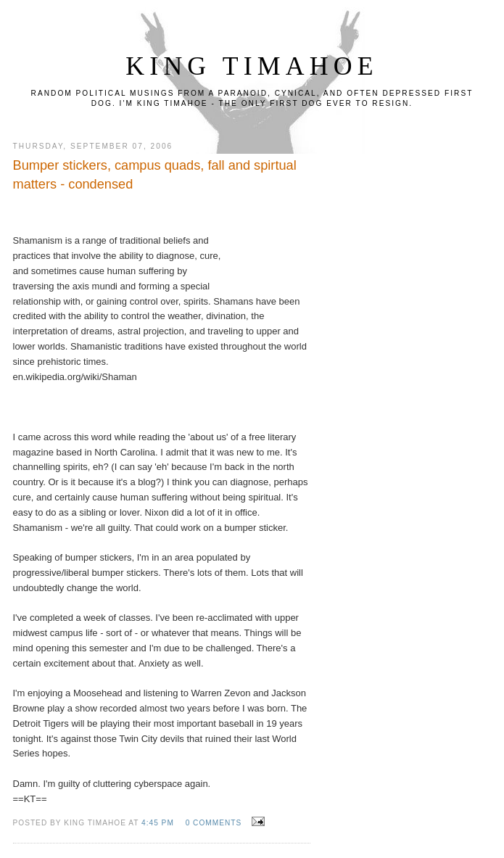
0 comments (214, 823)
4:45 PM (158, 823)
